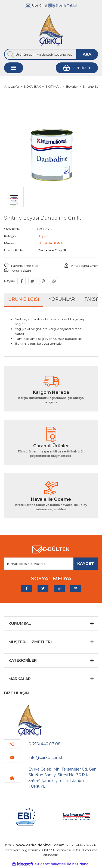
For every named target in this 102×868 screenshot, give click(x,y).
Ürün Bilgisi (24, 299)
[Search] (51, 54)
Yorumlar (62, 299)
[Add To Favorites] (21, 266)
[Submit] (86, 564)
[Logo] (51, 30)
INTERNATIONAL (51, 243)
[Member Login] (28, 5)
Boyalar (44, 236)
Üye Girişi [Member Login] (40, 5)
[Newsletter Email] (51, 564)
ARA (87, 54)
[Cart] (77, 68)
